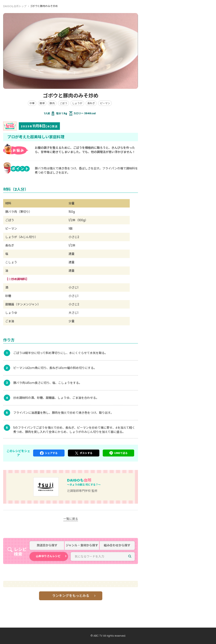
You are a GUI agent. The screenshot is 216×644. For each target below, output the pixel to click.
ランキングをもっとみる (71, 596)
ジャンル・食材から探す (82, 545)
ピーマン (105, 103)
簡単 (42, 103)
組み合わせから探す (117, 545)
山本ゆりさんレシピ (48, 556)
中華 (32, 103)
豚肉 (52, 103)
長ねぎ (91, 103)
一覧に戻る (71, 519)
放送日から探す (47, 545)
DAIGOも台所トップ (15, 6)
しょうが (77, 103)
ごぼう (63, 103)
